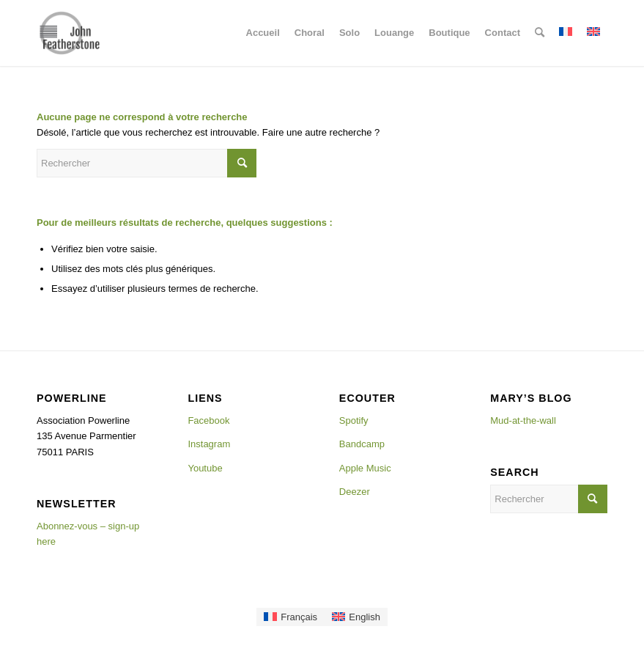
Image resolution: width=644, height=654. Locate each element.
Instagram (209, 444)
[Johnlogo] (70, 33)
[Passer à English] (356, 617)
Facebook (208, 420)
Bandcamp (362, 444)
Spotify (354, 420)
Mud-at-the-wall (523, 420)
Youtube (205, 468)
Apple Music (365, 468)
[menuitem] (263, 33)
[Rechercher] (540, 33)
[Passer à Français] (290, 617)
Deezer (355, 492)
